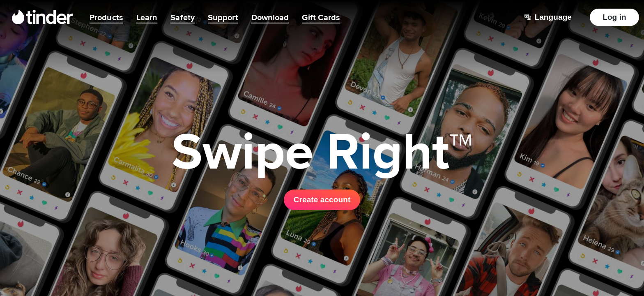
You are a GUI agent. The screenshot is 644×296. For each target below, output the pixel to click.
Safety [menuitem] (183, 17)
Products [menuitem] (106, 17)
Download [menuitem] (270, 17)
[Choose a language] (548, 17)
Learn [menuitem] (147, 17)
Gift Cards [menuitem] (321, 17)
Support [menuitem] (223, 17)
